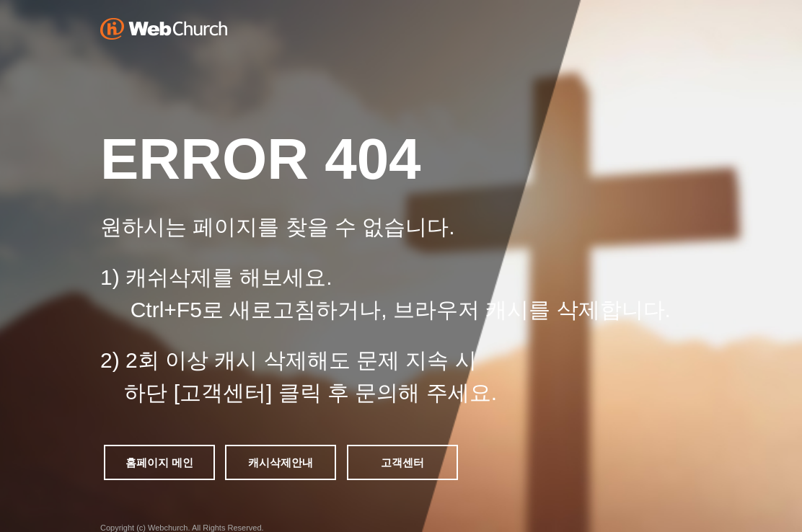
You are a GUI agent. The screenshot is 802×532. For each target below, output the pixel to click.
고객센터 (402, 462)
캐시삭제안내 (281, 462)
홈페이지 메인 (159, 462)
